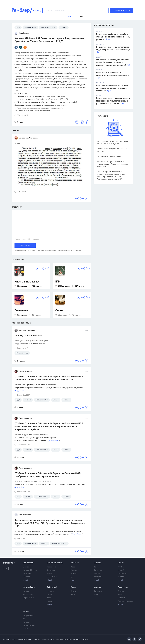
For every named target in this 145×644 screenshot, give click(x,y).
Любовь (74, 574)
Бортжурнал (28, 598)
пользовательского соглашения (69, 251)
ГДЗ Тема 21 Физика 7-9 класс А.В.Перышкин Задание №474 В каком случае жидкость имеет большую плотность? (49, 378)
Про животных (29, 626)
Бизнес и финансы (55, 563)
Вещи (49, 598)
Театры (97, 574)
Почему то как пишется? (28, 336)
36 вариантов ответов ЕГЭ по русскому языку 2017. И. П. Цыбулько (112, 142)
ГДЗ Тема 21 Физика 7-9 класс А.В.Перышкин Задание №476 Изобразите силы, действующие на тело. (48, 475)
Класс (73, 587)
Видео (26, 612)
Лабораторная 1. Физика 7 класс (110, 156)
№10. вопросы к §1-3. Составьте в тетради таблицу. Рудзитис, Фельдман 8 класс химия (112, 164)
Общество (27, 577)
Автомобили (29, 587)
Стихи (59, 311)
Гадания (121, 598)
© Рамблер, (7, 639)
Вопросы (98, 591)
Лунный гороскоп (125, 601)
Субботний (52, 587)
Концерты (98, 570)
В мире (26, 567)
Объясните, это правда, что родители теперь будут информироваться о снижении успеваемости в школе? (113, 63)
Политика (27, 574)
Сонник (121, 591)
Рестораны (99, 577)
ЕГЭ (57, 282)
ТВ (24, 619)
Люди (49, 595)
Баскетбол (122, 574)
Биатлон (121, 577)
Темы (73, 595)
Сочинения (21, 311)
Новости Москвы (30, 570)
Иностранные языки (27, 282)
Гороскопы (123, 587)
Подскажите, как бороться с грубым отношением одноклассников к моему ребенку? (113, 37)
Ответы (73, 591)
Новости (26, 591)
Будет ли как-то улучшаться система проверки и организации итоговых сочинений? (112, 88)
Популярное (28, 616)
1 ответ (19, 122)
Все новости (29, 563)
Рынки (49, 574)
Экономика (51, 567)
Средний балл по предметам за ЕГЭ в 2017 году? (112, 150)
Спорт (121, 563)
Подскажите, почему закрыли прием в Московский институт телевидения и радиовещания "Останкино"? (113, 101)
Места (49, 601)
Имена (121, 595)
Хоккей (121, 570)
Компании (51, 570)
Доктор (98, 587)
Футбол (121, 567)
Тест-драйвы (28, 595)
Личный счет (52, 577)
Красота (74, 570)
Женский (75, 563)
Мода (73, 567)
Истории (50, 591)
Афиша (98, 563)
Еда (72, 577)
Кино (96, 567)
